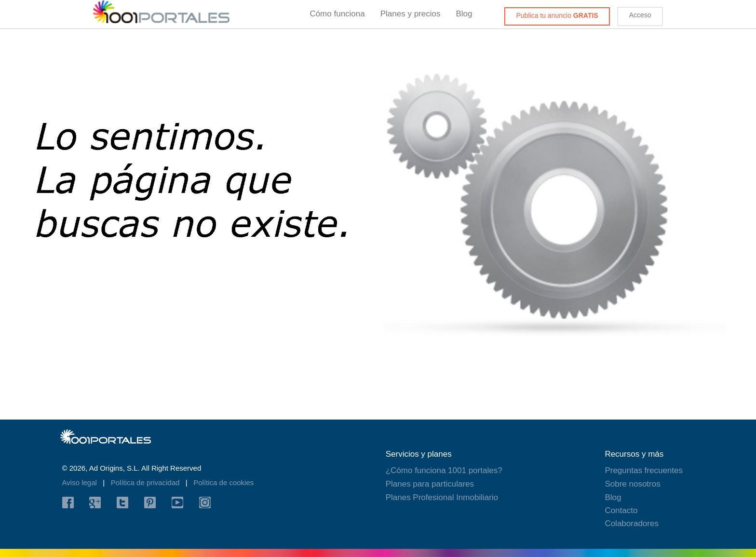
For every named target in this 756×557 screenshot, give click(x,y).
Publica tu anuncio (557, 15)
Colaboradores (632, 523)
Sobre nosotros (632, 484)
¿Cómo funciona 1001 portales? (444, 470)
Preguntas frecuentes (644, 470)
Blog (464, 14)
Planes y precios (411, 14)
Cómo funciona (337, 14)
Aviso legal (81, 482)
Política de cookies (223, 482)
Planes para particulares (430, 484)
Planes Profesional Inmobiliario (442, 497)
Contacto (621, 510)
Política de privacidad (146, 482)
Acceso (640, 15)
